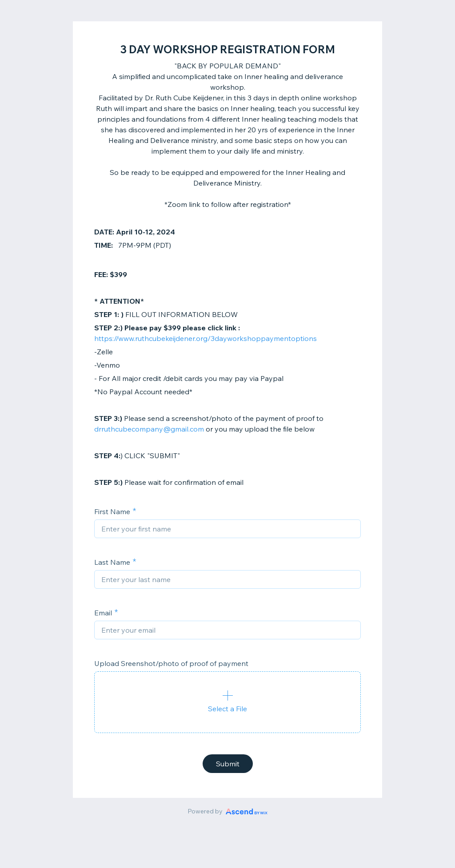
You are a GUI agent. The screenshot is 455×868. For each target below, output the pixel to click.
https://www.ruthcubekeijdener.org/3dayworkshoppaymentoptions (206, 338)
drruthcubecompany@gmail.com (149, 429)
